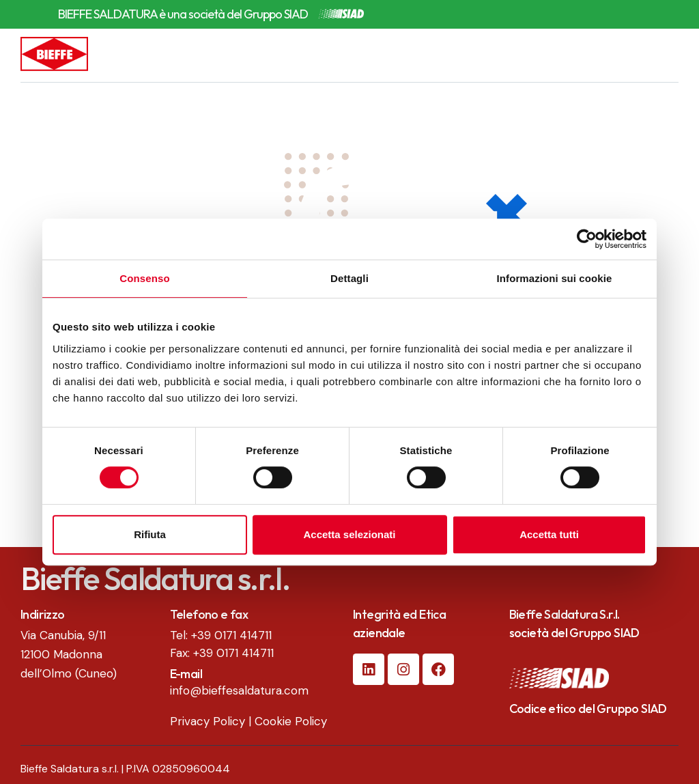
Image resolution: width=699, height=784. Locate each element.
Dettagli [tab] (349, 278)
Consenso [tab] (144, 278)
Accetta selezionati (349, 534)
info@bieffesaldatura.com (239, 690)
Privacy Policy (208, 721)
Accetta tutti (549, 534)
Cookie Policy (291, 721)
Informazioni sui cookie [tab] (555, 278)
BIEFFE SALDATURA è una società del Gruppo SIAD (183, 14)
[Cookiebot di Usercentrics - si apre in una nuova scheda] (587, 239)
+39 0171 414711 (231, 635)
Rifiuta (150, 534)
